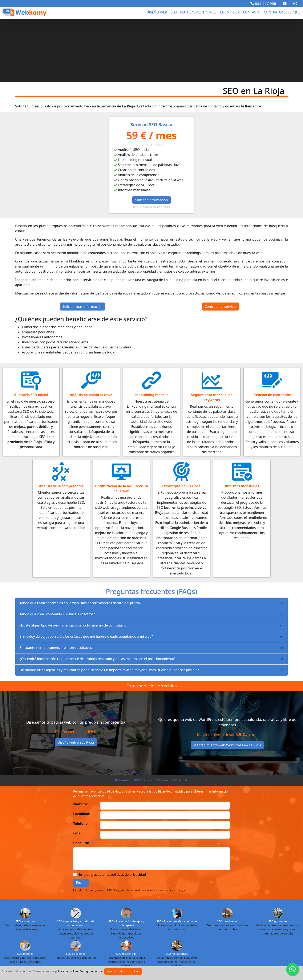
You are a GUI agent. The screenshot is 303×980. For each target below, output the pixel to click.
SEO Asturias (92, 924)
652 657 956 (263, 3)
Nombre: (81, 741)
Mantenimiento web (198, 12)
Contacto (252, 12)
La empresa (230, 12)
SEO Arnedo (122, 717)
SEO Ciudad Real (20, 931)
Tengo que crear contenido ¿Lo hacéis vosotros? (57, 551)
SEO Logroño (180, 717)
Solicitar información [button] (151, 137)
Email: (78, 770)
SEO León (287, 931)
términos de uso (164, 827)
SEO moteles (25, 890)
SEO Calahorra (143, 717)
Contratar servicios (282, 12)
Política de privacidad (95, 964)
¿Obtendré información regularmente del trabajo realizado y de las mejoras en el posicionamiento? (98, 596)
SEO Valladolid (159, 946)
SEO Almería (73, 924)
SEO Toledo (119, 946)
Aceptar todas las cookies (123, 971)
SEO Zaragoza (220, 946)
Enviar (81, 819)
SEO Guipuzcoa (148, 931)
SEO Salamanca (210, 938)
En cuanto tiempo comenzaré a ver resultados (56, 584)
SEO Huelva (169, 931)
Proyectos (196, 964)
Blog (178, 964)
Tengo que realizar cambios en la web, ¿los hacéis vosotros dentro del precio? (80, 540)
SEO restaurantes (177, 890)
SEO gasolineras (227, 858)
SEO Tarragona (287, 938)
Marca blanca (238, 964)
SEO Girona (82, 931)
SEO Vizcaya (180, 946)
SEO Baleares (148, 924)
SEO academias (25, 858)
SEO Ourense (143, 938)
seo (174, 12)
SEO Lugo (30, 938)
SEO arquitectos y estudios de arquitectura (76, 860)
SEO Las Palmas (267, 931)
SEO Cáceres (210, 924)
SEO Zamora (199, 946)
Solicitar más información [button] (83, 243)
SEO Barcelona (170, 924)
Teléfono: (81, 760)
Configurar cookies (91, 971)
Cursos (215, 964)
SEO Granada (101, 931)
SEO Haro (162, 717)
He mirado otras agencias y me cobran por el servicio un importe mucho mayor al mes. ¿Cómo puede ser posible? (109, 607)
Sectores (161, 964)
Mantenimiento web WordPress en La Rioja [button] (227, 682)
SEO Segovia (232, 938)
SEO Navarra (123, 938)
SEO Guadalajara (124, 931)
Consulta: (81, 780)
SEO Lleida (13, 938)
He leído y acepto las (112, 811)
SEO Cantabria (248, 924)
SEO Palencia (164, 938)
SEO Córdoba (43, 931)
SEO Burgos (191, 924)
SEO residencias (126, 890)
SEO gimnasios (278, 858)
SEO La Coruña (224, 931)
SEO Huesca (188, 931)
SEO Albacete (33, 924)
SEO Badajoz (128, 924)
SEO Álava (14, 924)
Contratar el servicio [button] (221, 243)
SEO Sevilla (250, 938)
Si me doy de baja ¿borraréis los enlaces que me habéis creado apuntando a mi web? (86, 573)
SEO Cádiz (228, 924)
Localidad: (82, 751)
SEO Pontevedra (186, 938)
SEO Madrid (48, 938)
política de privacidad (141, 827)
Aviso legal (63, 964)
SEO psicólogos (76, 890)
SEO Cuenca (63, 931)
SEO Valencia (138, 946)
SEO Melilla (86, 938)
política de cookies (66, 971)
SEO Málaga (67, 938)
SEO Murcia (104, 938)
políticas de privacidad (128, 811)
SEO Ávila (110, 924)
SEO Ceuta (289, 924)
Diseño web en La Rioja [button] (76, 679)
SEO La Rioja (245, 931)
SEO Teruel (101, 946)
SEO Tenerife (82, 946)
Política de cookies (133, 964)
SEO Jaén (205, 931)
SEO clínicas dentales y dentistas (177, 858)
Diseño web (157, 12)
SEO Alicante (53, 924)
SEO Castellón (270, 924)
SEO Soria (267, 938)
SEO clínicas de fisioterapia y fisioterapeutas (126, 860)
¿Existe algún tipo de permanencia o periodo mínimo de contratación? (75, 562)
